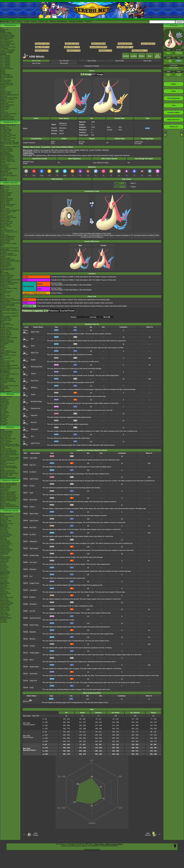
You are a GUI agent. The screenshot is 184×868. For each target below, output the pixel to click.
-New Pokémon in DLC (7, 118)
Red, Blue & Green (6, 358)
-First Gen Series (5, 571)
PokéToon (3, 163)
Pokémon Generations (7, 155)
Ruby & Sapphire (5, 323)
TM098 (25, 632)
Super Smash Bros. (6, 370)
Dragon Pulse (34, 583)
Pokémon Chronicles (6, 148)
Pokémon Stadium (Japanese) (9, 365)
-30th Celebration (5, 528)
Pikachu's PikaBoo (6, 488)
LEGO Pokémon (5, 106)
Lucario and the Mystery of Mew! (10, 444)
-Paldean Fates (5, 553)
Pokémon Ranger (5, 336)
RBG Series (4, 406)
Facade (32, 646)
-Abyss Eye (3, 584)
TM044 (25, 521)
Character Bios (4, 128)
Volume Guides (5, 404)
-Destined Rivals (5, 541)
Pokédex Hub (43, 22)
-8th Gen (3, 89)
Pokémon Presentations (7, 105)
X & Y (2, 246)
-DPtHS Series (4, 567)
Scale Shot (33, 674)
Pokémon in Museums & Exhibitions (7, 100)
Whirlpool (34, 387)
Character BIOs (5, 400)
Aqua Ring (35, 381)
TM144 (25, 681)
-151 (1, 555)
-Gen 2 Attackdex (5, 57)
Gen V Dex (148, 61)
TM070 (25, 569)
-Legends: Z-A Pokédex (7, 51)
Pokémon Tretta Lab (6, 277)
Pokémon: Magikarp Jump (8, 236)
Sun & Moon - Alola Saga (7, 141)
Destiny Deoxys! (5, 443)
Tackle (33, 394)
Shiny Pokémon (5, 152)
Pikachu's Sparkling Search (8, 499)
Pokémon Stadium (6, 367)
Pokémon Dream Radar (7, 275)
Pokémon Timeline (6, 92)
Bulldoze (33, 597)
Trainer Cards (4, 518)
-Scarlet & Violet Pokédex (8, 50)
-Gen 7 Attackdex (5, 64)
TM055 (25, 548)
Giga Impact (34, 548)
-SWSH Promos (5, 577)
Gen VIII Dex (64, 61)
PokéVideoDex (4, 167)
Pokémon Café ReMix (7, 199)
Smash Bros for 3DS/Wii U (8, 268)
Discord (34, 22)
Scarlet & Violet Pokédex (58, 22)
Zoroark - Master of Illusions (8, 453)
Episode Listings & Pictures (8, 125)
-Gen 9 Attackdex (5, 67)
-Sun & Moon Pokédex (7, 41)
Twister (33, 374)
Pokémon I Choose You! (7, 471)
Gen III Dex (64, 63)
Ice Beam (33, 472)
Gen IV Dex (36, 63)
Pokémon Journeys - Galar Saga (10, 142)
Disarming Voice (37, 367)
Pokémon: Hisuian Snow (7, 160)
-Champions (4, 86)
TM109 (25, 646)
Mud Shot (33, 527)
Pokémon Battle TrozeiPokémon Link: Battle (9, 251)
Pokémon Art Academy (7, 254)
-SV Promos (4, 576)
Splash (33, 360)
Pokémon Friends (5, 196)
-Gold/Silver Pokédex (6, 34)
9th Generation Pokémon (7, 117)
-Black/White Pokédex (7, 38)
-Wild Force (3, 612)
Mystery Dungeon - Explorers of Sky (9, 311)
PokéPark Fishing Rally (7, 342)
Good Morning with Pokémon (9, 168)
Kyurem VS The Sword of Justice (10, 457)
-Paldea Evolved (5, 558)
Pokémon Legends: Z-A (35, 311)
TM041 (25, 514)
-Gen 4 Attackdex (5, 60)
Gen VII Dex (92, 61)
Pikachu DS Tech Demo (7, 341)
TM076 (25, 590)
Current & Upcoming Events (8, 114)
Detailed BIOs (4, 401)
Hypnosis (34, 415)
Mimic (32, 660)
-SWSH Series (4, 561)
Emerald (3, 326)
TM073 (25, 576)
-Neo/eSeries (4, 570)
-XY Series (3, 564)
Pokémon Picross (5, 262)
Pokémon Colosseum (6, 328)
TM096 (25, 625)
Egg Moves (157, 56)
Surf (32, 436)
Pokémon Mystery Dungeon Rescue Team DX (8, 218)
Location (134, 56)
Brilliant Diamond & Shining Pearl (10, 210)
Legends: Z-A (4, 191)
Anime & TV (10, 122)
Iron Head (33, 562)
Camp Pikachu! (5, 489)
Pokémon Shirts (5, 108)
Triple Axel (33, 681)
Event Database (5, 115)
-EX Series (3, 569)
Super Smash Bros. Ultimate (8, 244)
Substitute (33, 604)
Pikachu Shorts (10, 480)
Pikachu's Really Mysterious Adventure (8, 501)
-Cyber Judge (4, 613)
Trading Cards (10, 511)
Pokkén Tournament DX (7, 239)
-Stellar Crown (4, 547)
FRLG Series (4, 411)
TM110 (25, 653)
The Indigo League (6, 129)
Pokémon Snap (5, 362)
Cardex (2, 79)
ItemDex (3, 70)
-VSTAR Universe (5, 615)
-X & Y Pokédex (5, 40)
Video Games (10, 183)
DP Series (3, 414)
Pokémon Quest (5, 242)
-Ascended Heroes (6, 534)
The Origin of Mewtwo (7, 431)
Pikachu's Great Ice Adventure (9, 498)
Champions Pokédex (76, 22)
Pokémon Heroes (5, 440)
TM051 (25, 541)
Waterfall (33, 632)
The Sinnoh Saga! (5, 137)
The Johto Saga (5, 132)
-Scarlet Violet (4, 560)
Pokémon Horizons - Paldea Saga (10, 147)
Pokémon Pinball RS (6, 335)
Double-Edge (34, 555)
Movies (10, 427)
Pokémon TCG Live (6, 226)
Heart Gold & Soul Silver (7, 299)
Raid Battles (4, 522)
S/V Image (98, 74)
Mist (32, 339)
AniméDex (3, 126)
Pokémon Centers (5, 93)
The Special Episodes (6, 150)
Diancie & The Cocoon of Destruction (7, 464)
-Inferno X (3, 590)
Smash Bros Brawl (6, 320)
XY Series (3, 422)
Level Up (93, 317)
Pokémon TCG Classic (7, 524)
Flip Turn (33, 465)
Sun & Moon (4, 229)
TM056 (25, 555)
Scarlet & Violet (5, 190)
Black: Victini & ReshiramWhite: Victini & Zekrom (9, 455)
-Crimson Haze (4, 611)
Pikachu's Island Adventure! (8, 495)
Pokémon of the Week (7, 85)
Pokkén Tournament (6, 265)
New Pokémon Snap (6, 223)
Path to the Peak (5, 164)
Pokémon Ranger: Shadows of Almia (9, 314)
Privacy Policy (99, 844)
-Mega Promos (4, 574)
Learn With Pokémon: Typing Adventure (8, 289)
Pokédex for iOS (5, 293)
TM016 (25, 479)
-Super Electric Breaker (7, 603)
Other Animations (5, 170)
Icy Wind (33, 534)
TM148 (25, 688)
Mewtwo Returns (5, 437)
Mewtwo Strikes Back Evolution (9, 473)
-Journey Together (5, 542)
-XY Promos (4, 580)
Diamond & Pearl (5, 296)
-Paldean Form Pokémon (7, 119)
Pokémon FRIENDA (6, 391)
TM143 (25, 674)
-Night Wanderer (5, 608)
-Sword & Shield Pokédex (8, 44)
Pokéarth (88, 22)
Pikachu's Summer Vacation (8, 483)
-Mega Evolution (5, 537)
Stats (149, 56)
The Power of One (5, 434)
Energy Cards (4, 519)
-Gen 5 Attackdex (5, 61)
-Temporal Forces (5, 551)
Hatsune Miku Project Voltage (9, 98)
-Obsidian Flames (5, 557)
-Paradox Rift (4, 554)
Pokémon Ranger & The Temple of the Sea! (10, 447)
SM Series (3, 424)
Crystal (2, 349)
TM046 (25, 527)
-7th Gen (3, 90)
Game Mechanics (5, 82)
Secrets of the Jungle (6, 475)
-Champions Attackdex (7, 69)
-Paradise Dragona (6, 605)
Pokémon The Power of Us (8, 472)
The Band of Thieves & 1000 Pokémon (8, 256)
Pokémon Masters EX (6, 200)
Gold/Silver (3, 348)
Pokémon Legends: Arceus (8, 212)
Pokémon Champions (6, 193)
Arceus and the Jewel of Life (8, 452)
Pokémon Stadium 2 (6, 351)
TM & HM (107, 317)
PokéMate (3, 345)
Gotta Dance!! (4, 491)
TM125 (25, 660)
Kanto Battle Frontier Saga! (8, 135)
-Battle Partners (5, 600)
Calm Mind (33, 458)
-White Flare (4, 540)
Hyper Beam (34, 521)
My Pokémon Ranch (6, 319)
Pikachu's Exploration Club (8, 496)
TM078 (25, 597)
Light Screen (34, 479)
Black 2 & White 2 (5, 274)
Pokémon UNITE (5, 201)
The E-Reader (4, 344)
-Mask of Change (5, 609)
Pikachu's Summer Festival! (8, 492)
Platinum (3, 297)
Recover (34, 422)
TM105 (25, 639)
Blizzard (32, 639)
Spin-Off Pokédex (5, 75)
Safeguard (35, 429)
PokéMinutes (4, 166)
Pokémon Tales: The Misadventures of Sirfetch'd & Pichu (9, 176)
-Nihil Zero (3, 587)
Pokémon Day (4, 103)
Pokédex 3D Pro (5, 287)
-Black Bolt (3, 538)
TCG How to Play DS (6, 291)
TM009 (25, 465)
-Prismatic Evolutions (6, 544)
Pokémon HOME (5, 213)
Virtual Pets (3, 383)
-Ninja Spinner (4, 586)
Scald (32, 688)
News (2, 28)
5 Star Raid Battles (71, 285)
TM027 (25, 493)
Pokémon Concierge (6, 173)
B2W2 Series (4, 420)
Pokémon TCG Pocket (7, 206)
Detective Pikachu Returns (8, 204)
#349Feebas (36, 834)
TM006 (25, 458)
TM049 (25, 534)
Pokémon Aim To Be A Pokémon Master (9, 145)
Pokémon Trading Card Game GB (10, 368)
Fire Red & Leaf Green (7, 325)
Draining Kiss (36, 408)
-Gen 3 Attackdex (5, 59)
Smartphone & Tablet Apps (8, 381)
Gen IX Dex (36, 61)
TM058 (25, 562)
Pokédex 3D (4, 286)
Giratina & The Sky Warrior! (8, 450)
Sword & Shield (5, 209)
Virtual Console (5, 377)
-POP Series (4, 582)
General (126, 56)
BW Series (3, 419)
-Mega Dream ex (5, 589)
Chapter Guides (5, 403)
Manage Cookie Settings (114, 844)
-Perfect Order (4, 532)
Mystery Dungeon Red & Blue (9, 338)
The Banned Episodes (7, 151)
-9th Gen (3, 88)
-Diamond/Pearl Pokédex (7, 37)
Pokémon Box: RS (6, 333)
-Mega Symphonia (5, 593)
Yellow (2, 359)
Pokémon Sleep (5, 203)
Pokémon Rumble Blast (7, 284)
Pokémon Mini (4, 354)
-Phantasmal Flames (6, 535)
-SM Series (3, 563)
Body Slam (33, 500)
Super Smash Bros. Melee (8, 355)
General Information (6, 397)
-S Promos (3, 621)
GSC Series (4, 408)
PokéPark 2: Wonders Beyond (9, 283)
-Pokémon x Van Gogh (7, 102)
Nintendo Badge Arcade (7, 270)
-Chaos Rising (4, 531)
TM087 (25, 611)
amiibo (2, 384)
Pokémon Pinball (5, 364)
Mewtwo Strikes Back (6, 433)
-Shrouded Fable (5, 548)
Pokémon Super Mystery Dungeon (10, 261)
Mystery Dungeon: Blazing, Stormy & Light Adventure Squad (10, 304)
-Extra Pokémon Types (7, 516)
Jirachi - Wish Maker (6, 442)
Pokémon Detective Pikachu (8, 478)
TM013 (25, 472)
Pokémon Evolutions (6, 158)
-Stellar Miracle (4, 606)
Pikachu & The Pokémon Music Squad (9, 507)
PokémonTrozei (5, 339)
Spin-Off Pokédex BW (6, 77)
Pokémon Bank (5, 249)
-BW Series (3, 566)
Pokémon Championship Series (9, 95)
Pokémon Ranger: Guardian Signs (10, 300)
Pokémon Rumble (5, 302)
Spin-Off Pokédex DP (6, 76)
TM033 (25, 500)
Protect (32, 486)
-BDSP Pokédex (5, 46)
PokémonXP (4, 96)
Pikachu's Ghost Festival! (7, 493)
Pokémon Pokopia (5, 194)
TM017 (25, 486)
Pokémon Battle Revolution (8, 309)
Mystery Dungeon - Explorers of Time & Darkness (9, 317)
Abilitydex (3, 73)
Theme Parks (4, 109)
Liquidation (33, 590)
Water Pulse (35, 332)
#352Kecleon (148, 834)
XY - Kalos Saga (5, 139)
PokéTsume (4, 180)
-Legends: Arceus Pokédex (8, 47)
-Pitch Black (4, 529)
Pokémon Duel (4, 267)
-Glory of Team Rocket (7, 598)
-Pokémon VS (4, 616)
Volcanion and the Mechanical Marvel (9, 468)
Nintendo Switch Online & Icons (9, 386)
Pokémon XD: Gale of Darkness (9, 329)
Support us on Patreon (92, 849)
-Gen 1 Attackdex (5, 56)
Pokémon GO (4, 197)
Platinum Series (5, 416)
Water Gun (35, 353)
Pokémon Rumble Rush (7, 238)
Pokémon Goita (5, 388)
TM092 (25, 618)
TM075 (25, 583)
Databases (10, 25)
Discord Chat (4, 112)
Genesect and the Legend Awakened (8, 461)
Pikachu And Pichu (6, 486)
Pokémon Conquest (6, 281)
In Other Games (5, 375)
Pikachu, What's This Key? (8, 505)
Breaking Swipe (36, 401)
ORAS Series (4, 423)
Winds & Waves (5, 187)
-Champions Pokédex (6, 53)
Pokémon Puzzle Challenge (8, 352)
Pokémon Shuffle (5, 258)
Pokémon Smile (5, 220)
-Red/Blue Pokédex (6, 32)
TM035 (25, 507)
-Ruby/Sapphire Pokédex (7, 35)
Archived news (4, 30)
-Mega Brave (4, 592)
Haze (33, 346)
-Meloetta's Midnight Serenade (9, 459)
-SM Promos (4, 579)
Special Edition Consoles (7, 378)
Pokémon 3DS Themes (7, 380)
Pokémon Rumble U (6, 278)
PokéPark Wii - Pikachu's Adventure (7, 307)
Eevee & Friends (5, 504)
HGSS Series (4, 417)
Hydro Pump (35, 443)
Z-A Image (86, 74)
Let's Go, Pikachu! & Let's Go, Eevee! (9, 233)
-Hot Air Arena (4, 599)
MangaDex (3, 398)
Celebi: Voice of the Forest (8, 439)
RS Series (3, 410)
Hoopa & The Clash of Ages (8, 466)
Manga (10, 394)
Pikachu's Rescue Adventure (8, 485)
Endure (32, 507)
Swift (31, 493)
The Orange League (6, 131)
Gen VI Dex (120, 61)
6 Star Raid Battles (85, 285)
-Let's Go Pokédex (6, 43)
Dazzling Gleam (35, 618)
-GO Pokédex (4, 48)
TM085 (25, 604)
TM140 (25, 667)
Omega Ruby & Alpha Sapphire (9, 248)
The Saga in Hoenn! (6, 134)
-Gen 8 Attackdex (5, 66)
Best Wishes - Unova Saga (8, 138)
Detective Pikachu (5, 241)
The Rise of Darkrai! (6, 449)
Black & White (4, 273)
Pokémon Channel (6, 332)
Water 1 (133, 183)
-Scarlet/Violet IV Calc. (7, 83)
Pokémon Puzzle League (7, 361)
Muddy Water (34, 667)
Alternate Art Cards (6, 521)
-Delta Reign (4, 526)
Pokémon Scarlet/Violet (61, 311)
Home (13, 22)
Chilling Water (34, 653)
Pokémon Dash (5, 331)
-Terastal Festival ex (6, 602)
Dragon (133, 187)
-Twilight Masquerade (6, 550)
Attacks (142, 56)
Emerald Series (5, 413)
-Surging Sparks (5, 545)
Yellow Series (4, 407)
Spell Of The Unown (6, 436)
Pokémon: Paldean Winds (8, 161)
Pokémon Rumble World (7, 259)
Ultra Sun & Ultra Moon (7, 230)
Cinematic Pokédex (6, 80)
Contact (27, 22)
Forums (19, 22)
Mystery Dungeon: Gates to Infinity (10, 280)
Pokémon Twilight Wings (7, 157)
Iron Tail (32, 611)
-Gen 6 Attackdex (5, 63)
